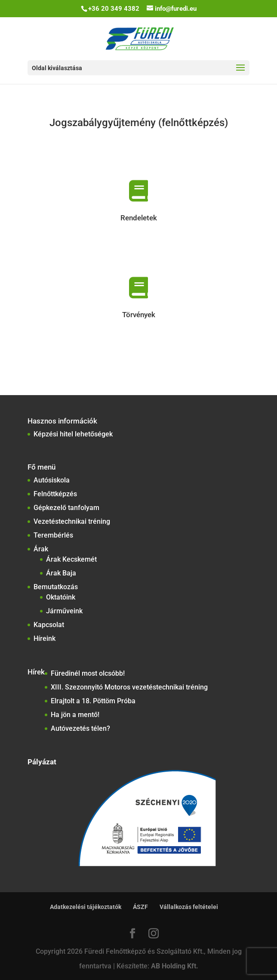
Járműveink (64, 611)
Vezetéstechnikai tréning (72, 521)
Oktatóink (61, 597)
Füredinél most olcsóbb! (88, 673)
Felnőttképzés (55, 494)
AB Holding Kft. (175, 966)
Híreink (45, 638)
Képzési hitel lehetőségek (73, 434)
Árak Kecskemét (71, 559)
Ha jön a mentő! (75, 715)
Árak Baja (61, 573)
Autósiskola (52, 480)
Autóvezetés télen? (80, 728)
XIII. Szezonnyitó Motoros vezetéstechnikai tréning (129, 687)
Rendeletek (139, 218)
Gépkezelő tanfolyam (66, 508)
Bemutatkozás (56, 587)
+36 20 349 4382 (114, 9)
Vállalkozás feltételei (189, 907)
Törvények (139, 315)
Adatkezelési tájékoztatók (86, 907)
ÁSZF (140, 907)
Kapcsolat (49, 625)
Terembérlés (53, 535)
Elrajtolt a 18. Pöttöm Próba (93, 701)
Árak (41, 549)
